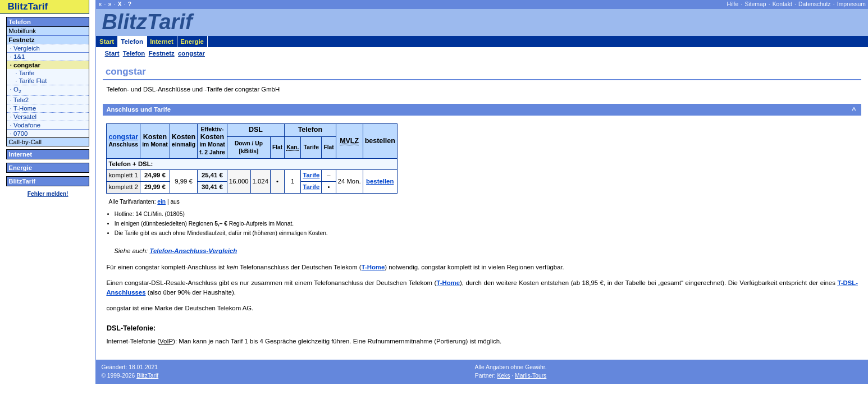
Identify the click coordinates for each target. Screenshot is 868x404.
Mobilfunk (22, 31)
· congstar (25, 65)
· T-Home (23, 108)
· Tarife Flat (31, 81)
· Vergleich (25, 48)
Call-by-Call (25, 142)
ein (161, 202)
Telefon (20, 22)
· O (16, 90)
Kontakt (782, 4)
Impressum (851, 4)
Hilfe (733, 4)
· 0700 (19, 134)
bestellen (380, 181)
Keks (503, 376)
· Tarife (25, 73)
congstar (123, 137)
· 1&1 (18, 57)
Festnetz (21, 40)
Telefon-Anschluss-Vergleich (193, 251)
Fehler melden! (48, 194)
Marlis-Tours (531, 376)
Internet (20, 154)
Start (107, 42)
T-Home (373, 267)
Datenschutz (814, 4)
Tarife (311, 175)
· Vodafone (25, 125)
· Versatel (23, 117)
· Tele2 (19, 100)
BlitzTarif (28, 6)
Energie (20, 168)
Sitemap (756, 4)
